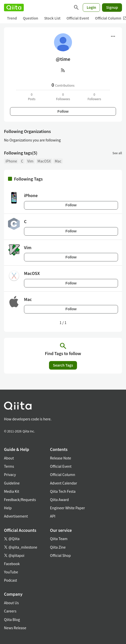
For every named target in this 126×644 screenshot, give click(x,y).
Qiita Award (59, 500)
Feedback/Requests (20, 500)
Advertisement (16, 516)
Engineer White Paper (67, 508)
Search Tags (63, 365)
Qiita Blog (12, 619)
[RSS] (63, 70)
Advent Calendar (63, 483)
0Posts (32, 97)
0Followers (94, 97)
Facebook (12, 564)
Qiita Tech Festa (63, 491)
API (53, 516)
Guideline (12, 483)
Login (91, 7)
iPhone (11, 161)
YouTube (11, 572)
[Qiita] (14, 8)
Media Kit (12, 491)
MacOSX (44, 161)
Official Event (78, 18)
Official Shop (60, 555)
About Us (11, 603)
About (9, 458)
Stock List (52, 18)
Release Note (60, 458)
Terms (9, 466)
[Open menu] (113, 36)
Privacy (10, 474)
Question (30, 18)
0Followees (63, 97)
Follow (63, 111)
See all (117, 153)
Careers (10, 611)
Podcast (10, 580)
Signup (112, 7)
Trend (12, 18)
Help (8, 508)
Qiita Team (59, 539)
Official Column (63, 474)
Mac (58, 161)
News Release (15, 628)
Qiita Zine (58, 547)
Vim (30, 161)
